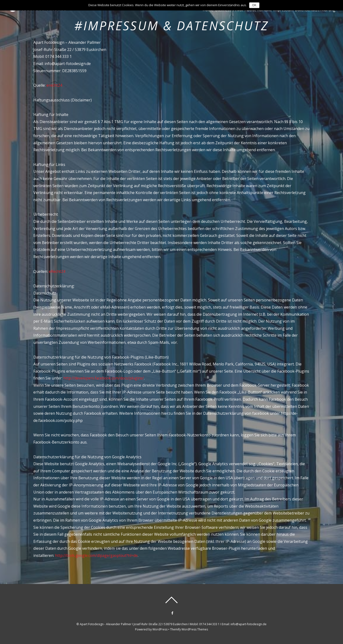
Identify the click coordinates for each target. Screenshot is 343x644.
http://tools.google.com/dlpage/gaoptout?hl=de (97, 555)
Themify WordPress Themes (189, 629)
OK (254, 5)
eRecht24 (57, 271)
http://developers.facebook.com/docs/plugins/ (104, 378)
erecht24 (54, 85)
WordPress (160, 629)
